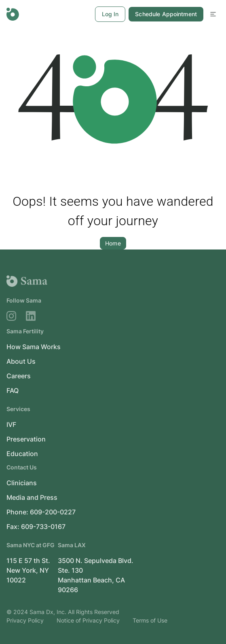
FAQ (13, 390)
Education (22, 454)
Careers (19, 376)
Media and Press (32, 497)
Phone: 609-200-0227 (41, 512)
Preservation (26, 439)
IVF (11, 424)
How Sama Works (34, 347)
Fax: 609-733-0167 (36, 527)
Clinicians (22, 483)
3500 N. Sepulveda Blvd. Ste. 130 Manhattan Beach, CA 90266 (96, 575)
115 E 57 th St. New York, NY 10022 (28, 570)
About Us (21, 361)
